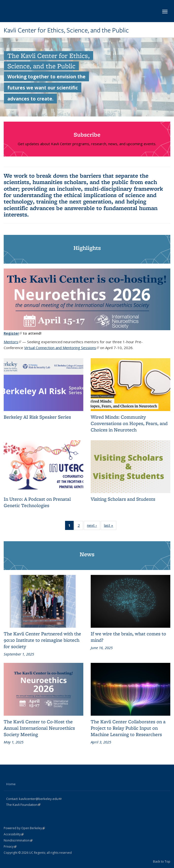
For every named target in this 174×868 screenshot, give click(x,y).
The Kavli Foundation (23, 805)
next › (94, 526)
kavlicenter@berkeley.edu (40, 799)
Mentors (12, 342)
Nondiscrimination (18, 840)
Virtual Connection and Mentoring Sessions (62, 348)
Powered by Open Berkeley (24, 828)
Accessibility (14, 834)
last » (110, 526)
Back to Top (162, 861)
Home (11, 784)
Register (13, 333)
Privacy (10, 847)
